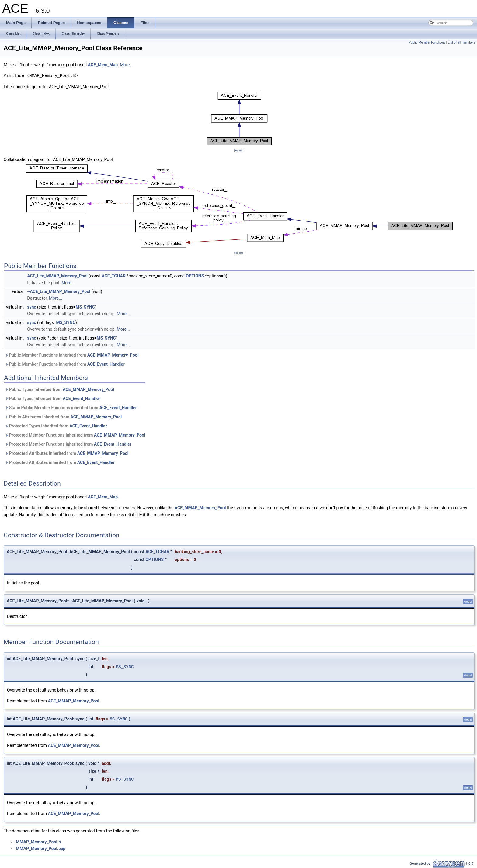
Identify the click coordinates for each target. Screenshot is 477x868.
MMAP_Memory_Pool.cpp (41, 848)
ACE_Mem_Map (103, 65)
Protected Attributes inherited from (67, 453)
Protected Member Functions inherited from (75, 435)
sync (31, 307)
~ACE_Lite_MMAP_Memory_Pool (59, 291)
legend (239, 150)
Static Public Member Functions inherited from (71, 408)
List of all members (462, 42)
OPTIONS (195, 276)
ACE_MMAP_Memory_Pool (113, 355)
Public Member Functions (427, 42)
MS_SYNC (85, 307)
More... (126, 65)
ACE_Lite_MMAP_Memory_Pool (57, 276)
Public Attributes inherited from (63, 417)
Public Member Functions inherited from (72, 355)
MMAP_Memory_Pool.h (38, 842)
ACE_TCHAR (114, 276)
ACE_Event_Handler (106, 364)
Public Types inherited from (60, 389)
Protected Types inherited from (56, 426)
